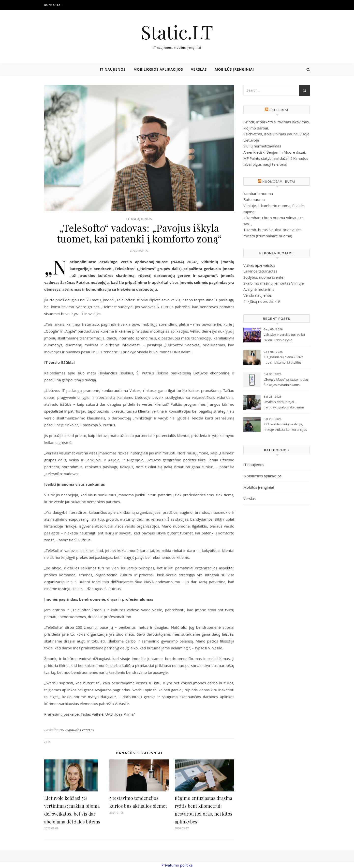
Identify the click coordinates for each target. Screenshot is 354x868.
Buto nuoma (254, 199)
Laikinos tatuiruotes (260, 271)
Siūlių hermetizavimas (262, 146)
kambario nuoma (258, 193)
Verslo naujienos (258, 295)
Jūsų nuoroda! (262, 301)
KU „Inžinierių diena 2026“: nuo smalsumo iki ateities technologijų (283, 360)
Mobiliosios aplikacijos (158, 69)
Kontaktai (53, 5)
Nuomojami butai (279, 182)
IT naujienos (113, 69)
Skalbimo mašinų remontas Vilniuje (274, 283)
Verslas (199, 69)
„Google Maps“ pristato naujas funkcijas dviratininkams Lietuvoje (286, 383)
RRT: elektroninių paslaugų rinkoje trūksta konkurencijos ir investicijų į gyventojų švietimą (285, 427)
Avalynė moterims (259, 289)
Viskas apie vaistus (259, 265)
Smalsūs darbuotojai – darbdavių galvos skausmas (284, 404)
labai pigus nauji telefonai (265, 164)
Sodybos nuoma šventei (264, 277)
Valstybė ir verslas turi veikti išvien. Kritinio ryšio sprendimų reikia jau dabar (284, 338)
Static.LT (177, 32)
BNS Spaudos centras (77, 730)
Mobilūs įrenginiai (234, 69)
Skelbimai (279, 110)
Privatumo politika (177, 865)
